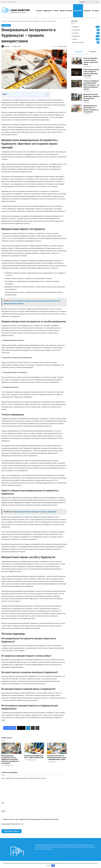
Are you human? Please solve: (16, 824)
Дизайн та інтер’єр (66, 11)
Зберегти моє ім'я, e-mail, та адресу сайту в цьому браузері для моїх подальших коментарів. (31, 819)
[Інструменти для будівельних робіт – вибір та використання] (34, 748)
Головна (39, 11)
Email (4, 811)
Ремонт (56, 11)
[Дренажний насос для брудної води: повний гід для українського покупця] (77, 98)
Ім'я (3, 803)
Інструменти (78, 11)
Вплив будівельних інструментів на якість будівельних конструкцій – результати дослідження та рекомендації (10, 759)
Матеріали (87, 11)
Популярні (93, 52)
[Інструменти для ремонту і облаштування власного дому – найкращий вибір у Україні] (57, 748)
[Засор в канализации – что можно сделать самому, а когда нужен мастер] (77, 62)
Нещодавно (79, 52)
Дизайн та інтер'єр (78, 42)
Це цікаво (96, 11)
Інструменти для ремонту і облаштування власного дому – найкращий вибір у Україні (57, 758)
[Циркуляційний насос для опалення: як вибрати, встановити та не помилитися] (77, 109)
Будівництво (48, 11)
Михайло (7, 46)
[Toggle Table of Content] (46, 95)
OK (53, 866)
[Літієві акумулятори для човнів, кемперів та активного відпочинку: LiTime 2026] (77, 73)
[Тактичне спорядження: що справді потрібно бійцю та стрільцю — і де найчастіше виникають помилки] (77, 84)
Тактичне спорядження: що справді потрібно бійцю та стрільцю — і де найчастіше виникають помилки (91, 86)
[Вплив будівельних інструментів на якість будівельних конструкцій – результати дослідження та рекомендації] (11, 748)
